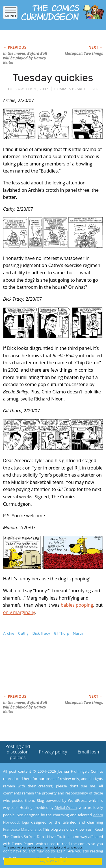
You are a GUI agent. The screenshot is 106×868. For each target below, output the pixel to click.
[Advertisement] (48, 671)
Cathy (23, 633)
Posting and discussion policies (18, 752)
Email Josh (88, 752)
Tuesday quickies (53, 78)
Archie (9, 633)
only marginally (19, 612)
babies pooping (77, 605)
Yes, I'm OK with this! (53, 861)
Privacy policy (53, 752)
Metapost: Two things (84, 53)
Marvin (79, 633)
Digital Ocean (65, 807)
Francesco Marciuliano (22, 829)
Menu (10, 14)
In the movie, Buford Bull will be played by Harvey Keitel (25, 58)
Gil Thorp (62, 633)
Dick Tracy (41, 633)
